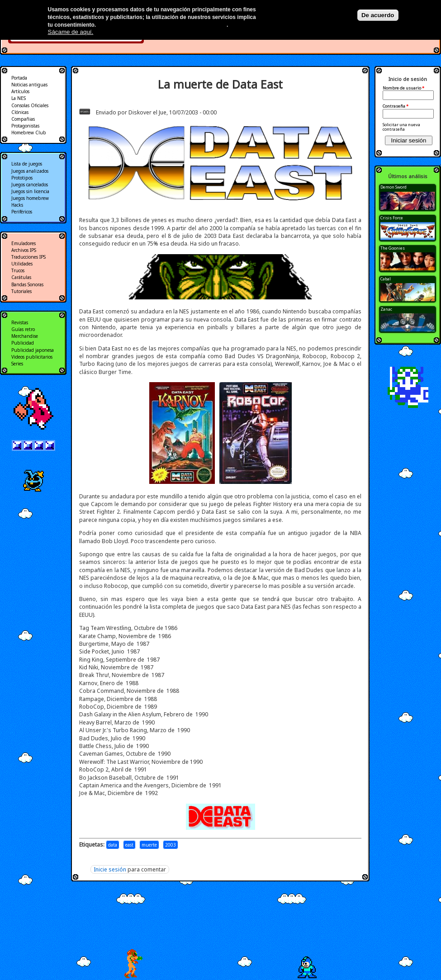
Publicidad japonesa (33, 350)
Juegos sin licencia (30, 191)
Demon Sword (394, 187)
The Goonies (393, 248)
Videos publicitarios (32, 357)
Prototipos (22, 178)
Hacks (17, 205)
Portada (19, 78)
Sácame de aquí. (71, 32)
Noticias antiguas (29, 85)
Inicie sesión (110, 869)
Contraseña (396, 106)
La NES (19, 98)
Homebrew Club (29, 133)
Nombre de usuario (403, 88)
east (129, 845)
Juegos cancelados (30, 185)
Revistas (20, 322)
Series (17, 364)
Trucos (18, 270)
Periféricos (22, 212)
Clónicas (20, 112)
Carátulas (21, 277)
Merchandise (25, 336)
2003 (171, 845)
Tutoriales (21, 291)
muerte (149, 845)
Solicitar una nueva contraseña (401, 127)
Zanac (386, 309)
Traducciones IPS (28, 257)
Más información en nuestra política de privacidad (162, 25)
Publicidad (23, 343)
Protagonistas (25, 126)
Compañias (23, 119)
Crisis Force (392, 218)
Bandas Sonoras (27, 284)
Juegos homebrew (30, 198)
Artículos (20, 91)
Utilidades (22, 264)
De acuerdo (378, 15)
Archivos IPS (24, 250)
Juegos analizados (30, 171)
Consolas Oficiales (30, 105)
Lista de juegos (27, 164)
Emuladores (24, 243)
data (113, 845)
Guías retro (23, 329)
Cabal (386, 279)
